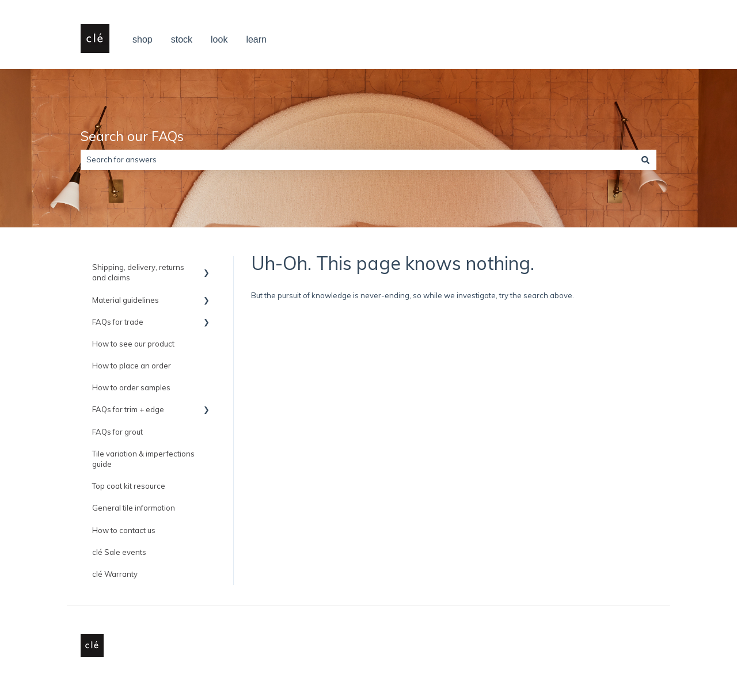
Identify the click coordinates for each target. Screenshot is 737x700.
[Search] (645, 160)
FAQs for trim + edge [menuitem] (128, 409)
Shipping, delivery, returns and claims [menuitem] (138, 272)
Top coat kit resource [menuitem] (129, 486)
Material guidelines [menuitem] (126, 300)
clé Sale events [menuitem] (119, 552)
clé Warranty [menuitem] (115, 574)
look (219, 39)
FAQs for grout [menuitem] (117, 432)
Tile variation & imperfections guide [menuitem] (143, 459)
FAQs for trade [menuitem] (118, 322)
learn (256, 39)
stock (182, 39)
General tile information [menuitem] (134, 508)
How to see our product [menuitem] (133, 344)
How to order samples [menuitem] (131, 387)
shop (143, 39)
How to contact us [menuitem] (124, 530)
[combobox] (358, 160)
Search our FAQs (132, 136)
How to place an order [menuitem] (132, 366)
